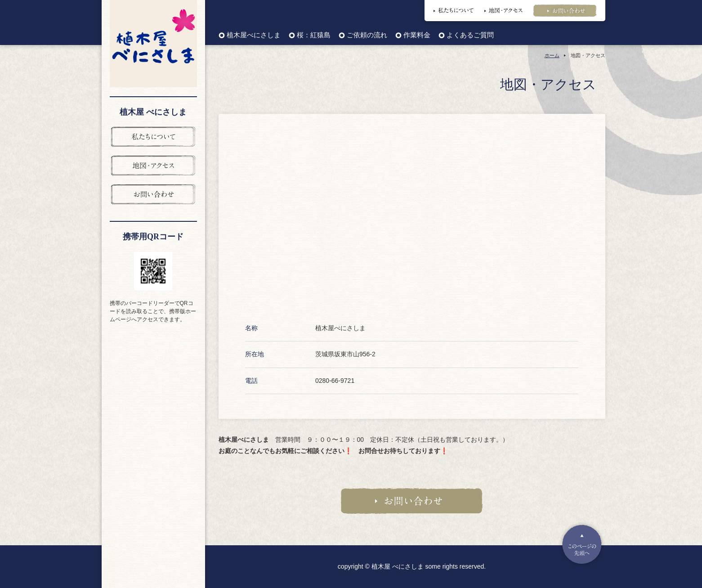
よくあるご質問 (470, 35)
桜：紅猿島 (314, 35)
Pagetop (582, 544)
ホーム (552, 55)
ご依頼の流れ (367, 35)
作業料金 (417, 35)
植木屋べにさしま (254, 35)
